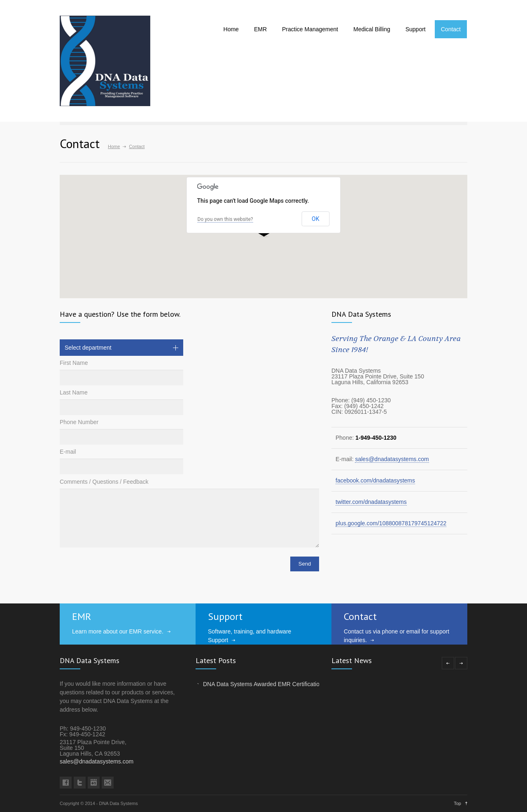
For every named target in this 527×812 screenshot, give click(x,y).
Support (416, 29)
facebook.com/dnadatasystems (375, 480)
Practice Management (310, 29)
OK (315, 219)
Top (457, 803)
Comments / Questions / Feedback (104, 482)
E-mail (68, 452)
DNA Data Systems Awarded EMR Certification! (264, 684)
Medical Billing (372, 29)
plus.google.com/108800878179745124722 (391, 523)
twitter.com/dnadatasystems (371, 502)
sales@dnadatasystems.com (392, 459)
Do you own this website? (225, 219)
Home (231, 29)
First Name (74, 363)
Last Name (74, 392)
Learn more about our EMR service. (118, 631)
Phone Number (79, 422)
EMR (260, 29)
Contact (451, 29)
